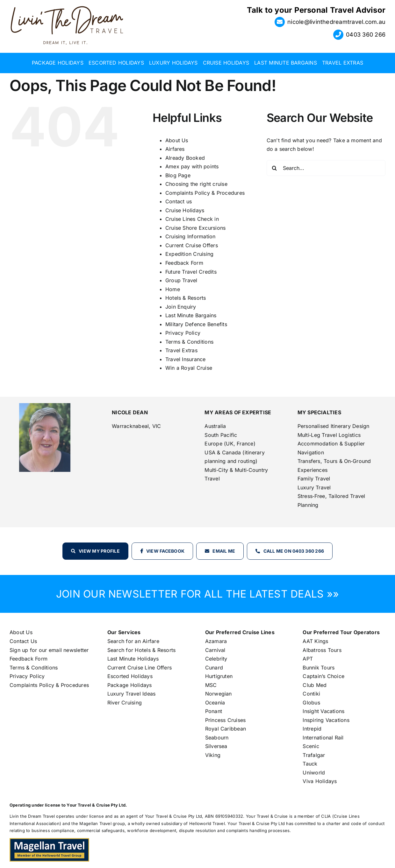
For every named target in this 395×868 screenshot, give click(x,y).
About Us (177, 140)
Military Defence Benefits (196, 324)
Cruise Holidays (185, 210)
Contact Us (23, 641)
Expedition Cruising (190, 254)
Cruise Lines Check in (192, 219)
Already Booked (185, 158)
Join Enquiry (181, 307)
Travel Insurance (186, 359)
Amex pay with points (192, 166)
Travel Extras (181, 350)
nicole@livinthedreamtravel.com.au (336, 22)
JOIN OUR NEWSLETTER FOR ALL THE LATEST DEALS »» (197, 594)
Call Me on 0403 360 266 (294, 551)
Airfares (175, 149)
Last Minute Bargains (191, 315)
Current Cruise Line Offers (140, 668)
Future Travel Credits (191, 272)
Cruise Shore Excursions (196, 228)
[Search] (275, 168)
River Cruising (125, 703)
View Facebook (165, 551)
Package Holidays (130, 685)
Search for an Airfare (133, 641)
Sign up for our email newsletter (49, 650)
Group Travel (181, 280)
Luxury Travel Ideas (132, 694)
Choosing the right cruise (196, 184)
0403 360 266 (366, 35)
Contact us (179, 201)
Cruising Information (190, 236)
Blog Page (178, 175)
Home (173, 289)
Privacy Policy (183, 333)
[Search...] (326, 168)
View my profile (99, 551)
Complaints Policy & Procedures (205, 193)
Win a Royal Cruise (189, 368)
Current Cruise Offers (192, 245)
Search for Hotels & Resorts (141, 650)
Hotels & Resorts (186, 298)
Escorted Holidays (130, 676)
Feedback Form (184, 263)
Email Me (224, 551)
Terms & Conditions (189, 342)
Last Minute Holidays (133, 659)
